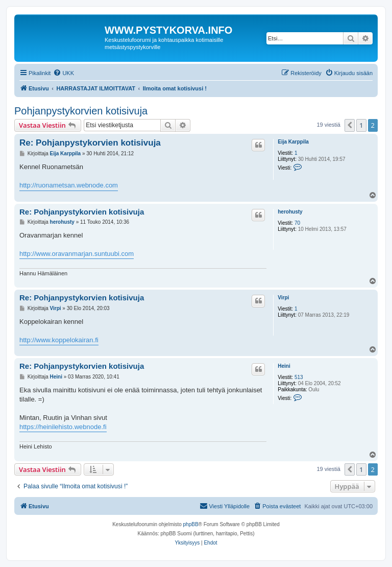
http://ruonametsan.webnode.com (69, 185)
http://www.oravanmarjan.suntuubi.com (77, 254)
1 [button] (361, 125)
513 (299, 377)
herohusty (290, 212)
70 (297, 223)
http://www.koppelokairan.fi (59, 340)
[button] (350, 125)
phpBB (191, 524)
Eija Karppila (293, 142)
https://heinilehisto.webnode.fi (63, 427)
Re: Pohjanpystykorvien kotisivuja (90, 143)
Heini (284, 366)
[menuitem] (64, 73)
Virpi (283, 298)
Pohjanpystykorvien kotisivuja (81, 111)
